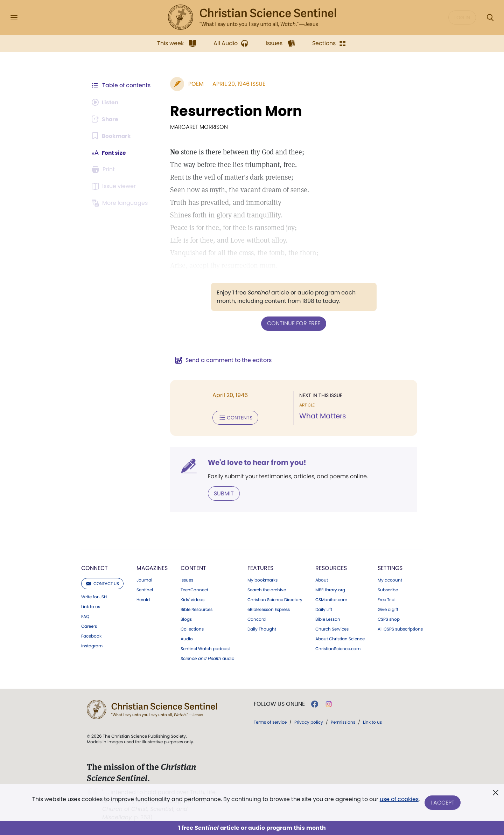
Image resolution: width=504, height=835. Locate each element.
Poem (195, 84)
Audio (187, 638)
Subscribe (388, 589)
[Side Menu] (14, 18)
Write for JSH (94, 596)
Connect (94, 567)
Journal (144, 579)
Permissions (343, 721)
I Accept (443, 803)
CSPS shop (389, 619)
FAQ (85, 616)
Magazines (152, 567)
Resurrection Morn (235, 111)
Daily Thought (262, 628)
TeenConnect (194, 589)
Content (193, 567)
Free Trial (387, 599)
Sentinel (145, 589)
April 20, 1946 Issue (237, 84)
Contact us (102, 583)
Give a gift (388, 609)
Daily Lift (324, 609)
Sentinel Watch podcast (205, 648)
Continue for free (293, 323)
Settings (390, 567)
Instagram (92, 645)
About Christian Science (340, 638)
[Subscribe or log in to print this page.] (104, 169)
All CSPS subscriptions (400, 628)
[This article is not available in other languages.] (121, 203)
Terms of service (270, 721)
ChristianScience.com (338, 648)
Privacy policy (309, 721)
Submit (222, 493)
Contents (234, 417)
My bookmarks (262, 579)
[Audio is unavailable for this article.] (106, 102)
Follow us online (279, 703)
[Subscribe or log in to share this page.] (106, 119)
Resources (331, 567)
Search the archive (267, 589)
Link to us (91, 606)
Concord (257, 619)
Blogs (186, 619)
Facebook (91, 635)
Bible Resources (197, 609)
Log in (462, 18)
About (322, 579)
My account (390, 579)
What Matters (322, 416)
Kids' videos (192, 599)
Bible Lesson (328, 619)
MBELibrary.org (330, 589)
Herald (143, 599)
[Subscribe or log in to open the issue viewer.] (115, 186)
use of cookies (399, 800)
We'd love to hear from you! (256, 462)
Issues (187, 579)
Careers (89, 626)
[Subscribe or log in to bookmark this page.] (112, 136)
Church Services (332, 628)
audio (208, 658)
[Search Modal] (490, 18)
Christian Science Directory (275, 599)
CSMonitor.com (331, 599)
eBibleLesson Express (269, 609)
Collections (192, 628)
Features (260, 567)
